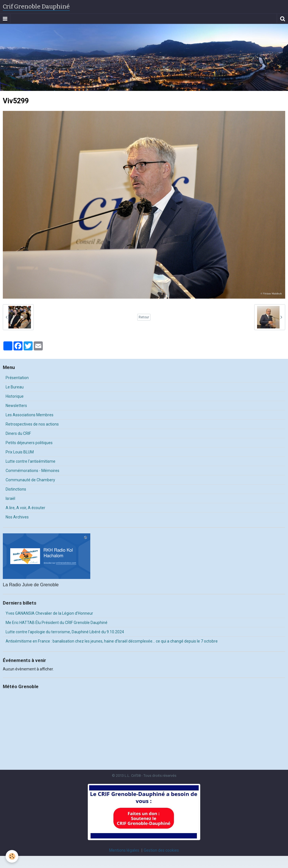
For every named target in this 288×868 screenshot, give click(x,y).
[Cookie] (12, 856)
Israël (10, 498)
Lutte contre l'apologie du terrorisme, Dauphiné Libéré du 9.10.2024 (65, 632)
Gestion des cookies (161, 850)
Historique (15, 396)
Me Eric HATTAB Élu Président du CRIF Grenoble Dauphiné (57, 623)
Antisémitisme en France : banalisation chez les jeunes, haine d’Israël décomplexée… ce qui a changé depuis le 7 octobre (112, 641)
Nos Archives (17, 517)
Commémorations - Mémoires (32, 471)
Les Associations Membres (30, 415)
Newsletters (16, 406)
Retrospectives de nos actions (32, 424)
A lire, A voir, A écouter (25, 508)
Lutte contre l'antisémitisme (31, 461)
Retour (144, 317)
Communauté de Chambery (30, 480)
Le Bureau (15, 387)
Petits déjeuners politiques (29, 443)
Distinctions (16, 489)
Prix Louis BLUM (20, 452)
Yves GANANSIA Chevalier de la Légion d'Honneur (49, 613)
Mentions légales (124, 850)
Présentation (17, 378)
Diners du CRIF (18, 433)
